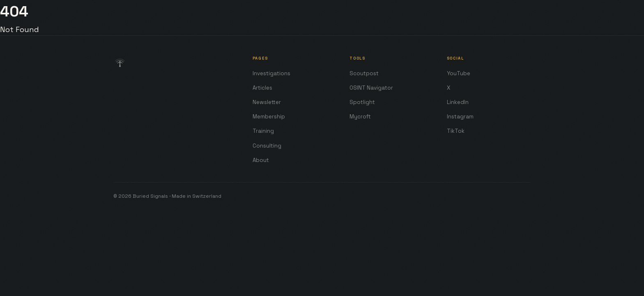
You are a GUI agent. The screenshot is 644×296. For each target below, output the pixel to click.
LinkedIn (458, 102)
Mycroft (360, 117)
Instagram (460, 117)
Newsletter (267, 102)
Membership (269, 117)
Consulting (267, 146)
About (261, 160)
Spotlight (362, 102)
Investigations (271, 73)
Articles (262, 88)
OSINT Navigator (371, 88)
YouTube (459, 73)
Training (263, 131)
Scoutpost (364, 73)
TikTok (456, 131)
